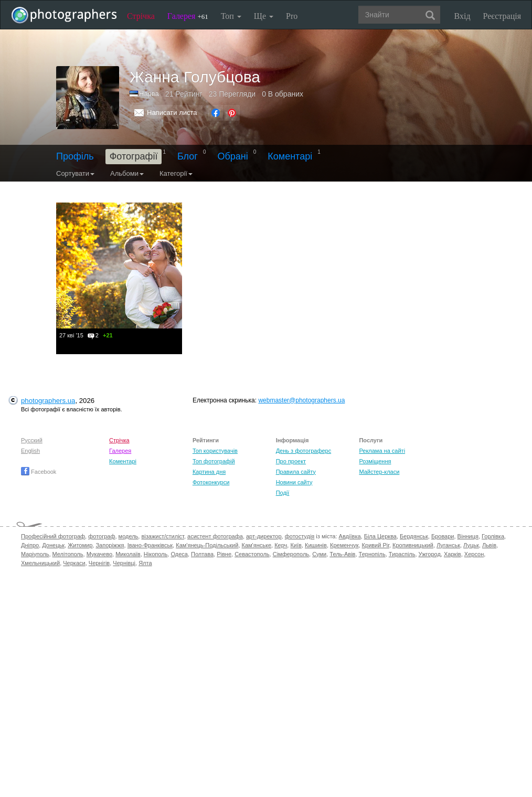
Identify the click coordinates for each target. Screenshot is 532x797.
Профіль (75, 156)
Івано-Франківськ (150, 545)
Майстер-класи (379, 472)
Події (283, 493)
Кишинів (316, 545)
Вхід (462, 16)
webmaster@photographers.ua (301, 400)
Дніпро (30, 545)
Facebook (39, 472)
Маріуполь (35, 554)
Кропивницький (413, 545)
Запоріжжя (110, 545)
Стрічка (141, 16)
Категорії (176, 173)
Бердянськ (414, 536)
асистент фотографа (215, 536)
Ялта (145, 563)
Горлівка (493, 536)
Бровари (443, 536)
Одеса (179, 554)
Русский (32, 440)
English (30, 451)
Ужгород (430, 554)
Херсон (474, 554)
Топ (231, 16)
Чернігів (99, 563)
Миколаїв (128, 554)
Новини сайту (294, 482)
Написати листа (172, 113)
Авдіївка (350, 536)
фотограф (102, 536)
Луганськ (448, 545)
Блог (188, 156)
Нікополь (156, 554)
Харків (453, 554)
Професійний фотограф (53, 536)
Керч (281, 545)
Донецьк (53, 545)
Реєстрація (502, 16)
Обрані (232, 156)
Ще (264, 16)
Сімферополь (291, 554)
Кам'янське (257, 545)
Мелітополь (68, 554)
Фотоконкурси (211, 482)
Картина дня (209, 472)
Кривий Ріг (376, 545)
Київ (296, 545)
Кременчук (344, 545)
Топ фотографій (214, 461)
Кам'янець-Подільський (207, 545)
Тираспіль (402, 554)
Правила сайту (296, 472)
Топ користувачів (215, 451)
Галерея (188, 16)
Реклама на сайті (382, 451)
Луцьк (471, 545)
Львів (489, 545)
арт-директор (264, 536)
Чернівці (124, 563)
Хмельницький (40, 563)
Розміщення (375, 461)
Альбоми (127, 173)
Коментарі (290, 156)
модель (129, 536)
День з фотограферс (304, 451)
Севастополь (252, 554)
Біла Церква (380, 536)
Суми (319, 554)
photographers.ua (48, 401)
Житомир (80, 545)
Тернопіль (372, 554)
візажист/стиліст (162, 536)
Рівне (224, 554)
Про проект (291, 461)
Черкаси (74, 563)
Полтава (202, 554)
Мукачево (99, 554)
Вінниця (468, 536)
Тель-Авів (342, 554)
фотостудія (300, 536)
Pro (292, 16)
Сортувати (75, 173)
